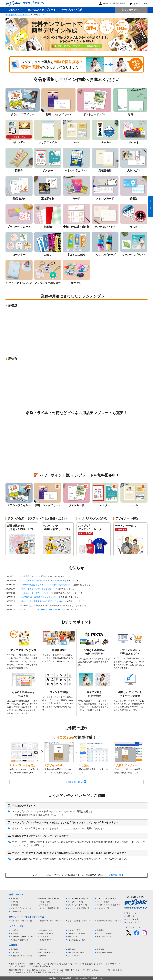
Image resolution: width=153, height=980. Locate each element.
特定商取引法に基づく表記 (21, 956)
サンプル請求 (133, 919)
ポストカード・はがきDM (78, 899)
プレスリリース (74, 956)
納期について (73, 937)
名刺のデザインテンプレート (51, 921)
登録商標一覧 (115, 875)
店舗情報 (43, 949)
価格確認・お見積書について (22, 937)
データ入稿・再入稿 (72, 10)
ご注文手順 (44, 937)
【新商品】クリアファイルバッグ (37, 593)
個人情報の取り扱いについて (80, 952)
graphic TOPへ (139, 3)
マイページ (132, 913)
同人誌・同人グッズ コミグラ (108, 905)
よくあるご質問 (74, 930)
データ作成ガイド (46, 934)
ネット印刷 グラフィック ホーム (18, 15)
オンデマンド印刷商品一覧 (79, 908)
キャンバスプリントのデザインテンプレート (42, 610)
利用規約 (72, 949)
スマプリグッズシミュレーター (24, 908)
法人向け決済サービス (77, 940)
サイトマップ (133, 922)
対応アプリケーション (106, 934)
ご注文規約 (15, 952)
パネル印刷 (44, 905)
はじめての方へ (46, 930)
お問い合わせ (133, 916)
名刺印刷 (14, 899)
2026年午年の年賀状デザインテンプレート (41, 597)
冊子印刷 (14, 902)
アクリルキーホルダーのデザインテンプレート (43, 580)
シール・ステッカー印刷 (107, 899)
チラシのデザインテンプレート (80, 921)
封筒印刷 (14, 905)
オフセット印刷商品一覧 (49, 908)
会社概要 (14, 949)
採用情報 (43, 956)
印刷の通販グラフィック (19, 970)
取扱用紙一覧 (16, 911)
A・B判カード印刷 (75, 902)
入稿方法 (14, 934)
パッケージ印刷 (103, 902)
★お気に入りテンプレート (42, 10)
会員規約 (100, 949)
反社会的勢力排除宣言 (106, 952)
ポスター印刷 (45, 902)
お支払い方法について (20, 940)
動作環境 (100, 930)
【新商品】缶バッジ (31, 576)
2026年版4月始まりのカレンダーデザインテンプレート (47, 585)
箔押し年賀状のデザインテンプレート (39, 589)
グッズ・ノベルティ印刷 (78, 905)
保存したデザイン (131, 10)
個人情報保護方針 (46, 952)
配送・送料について (105, 937)
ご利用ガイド (15, 10)
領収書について (46, 940)
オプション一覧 (103, 908)
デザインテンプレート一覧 (21, 921)
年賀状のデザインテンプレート (109, 921)
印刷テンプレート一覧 (77, 934)
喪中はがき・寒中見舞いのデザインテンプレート (44, 601)
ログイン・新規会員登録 (112, 3)
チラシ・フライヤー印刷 (49, 899)
